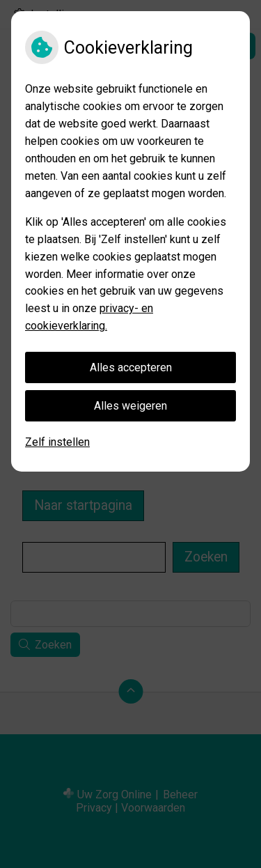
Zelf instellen (57, 442)
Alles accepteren (131, 367)
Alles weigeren (130, 406)
